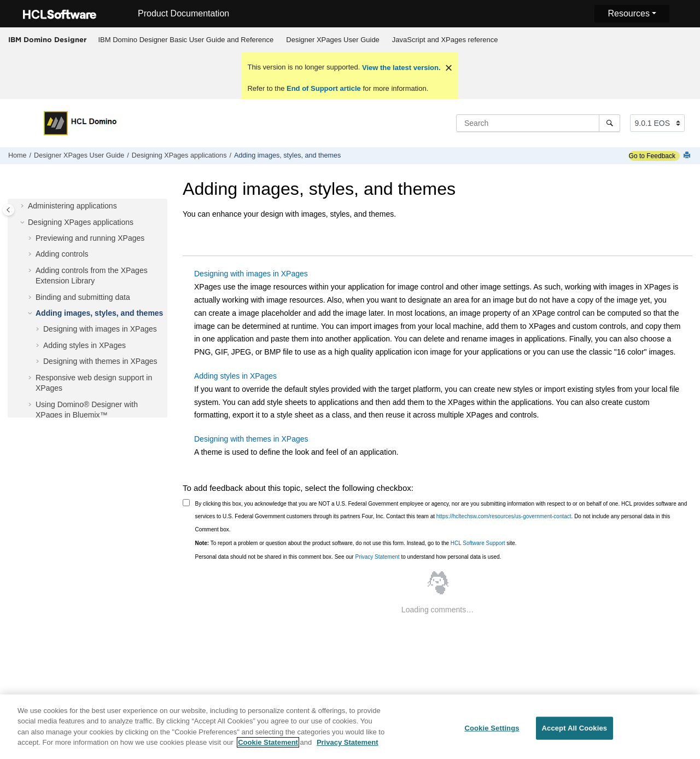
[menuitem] (186, 40)
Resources (628, 13)
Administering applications (72, 206)
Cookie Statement (268, 747)
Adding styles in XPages (84, 345)
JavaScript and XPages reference (445, 40)
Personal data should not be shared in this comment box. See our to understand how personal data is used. (348, 557)
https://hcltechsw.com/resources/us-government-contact (504, 516)
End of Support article (323, 88)
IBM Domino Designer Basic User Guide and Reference (186, 40)
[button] (24, 206)
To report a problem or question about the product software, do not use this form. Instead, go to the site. (356, 543)
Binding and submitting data (83, 297)
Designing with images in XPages (100, 329)
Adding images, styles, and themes (287, 155)
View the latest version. (400, 68)
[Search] (609, 123)
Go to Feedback (652, 156)
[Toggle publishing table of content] (8, 210)
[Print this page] (688, 156)
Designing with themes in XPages (100, 361)
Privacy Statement (377, 557)
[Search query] (538, 123)
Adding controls (62, 254)
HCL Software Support (478, 543)
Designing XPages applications (179, 155)
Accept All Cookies (575, 732)
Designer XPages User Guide (333, 40)
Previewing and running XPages (90, 238)
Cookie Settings (492, 732)
